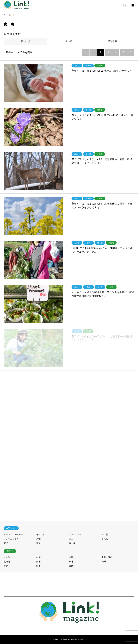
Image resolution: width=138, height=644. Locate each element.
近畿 (6, 566)
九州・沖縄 (107, 557)
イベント (41, 534)
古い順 (69, 41)
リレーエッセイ (11, 539)
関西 (71, 566)
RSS (69, 628)
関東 (38, 566)
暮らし (105, 539)
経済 (38, 543)
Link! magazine (61, 639)
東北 (71, 562)
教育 (71, 539)
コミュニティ (75, 534)
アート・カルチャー (13, 534)
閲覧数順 (112, 41)
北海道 (7, 562)
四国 (38, 562)
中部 (71, 557)
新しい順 (25, 41)
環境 (6, 543)
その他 (105, 534)
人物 (38, 539)
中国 (38, 557)
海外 (104, 562)
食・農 (72, 543)
